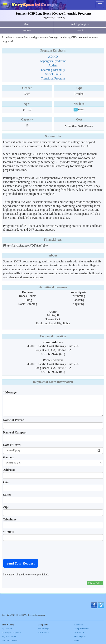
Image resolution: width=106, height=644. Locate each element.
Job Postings (43, 628)
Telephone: (10, 519)
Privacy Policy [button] (95, 583)
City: (6, 482)
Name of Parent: (14, 420)
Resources (79, 625)
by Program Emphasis (11, 632)
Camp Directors (81, 628)
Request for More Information (53, 382)
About (27, 24)
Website (27, 30)
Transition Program (53, 78)
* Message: (10, 392)
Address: (9, 470)
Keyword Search (9, 636)
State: (7, 495)
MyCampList (80, 636)
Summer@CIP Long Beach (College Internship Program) (53, 14)
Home (77, 640)
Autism (53, 65)
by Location (7, 628)
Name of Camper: (15, 432)
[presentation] (32, 550)
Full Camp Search (10, 640)
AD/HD (53, 57)
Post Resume (43, 632)
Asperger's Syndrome (53, 61)
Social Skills (53, 74)
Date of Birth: (12, 445)
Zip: (6, 507)
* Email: (9, 532)
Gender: (9, 457)
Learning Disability (53, 70)
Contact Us (79, 632)
